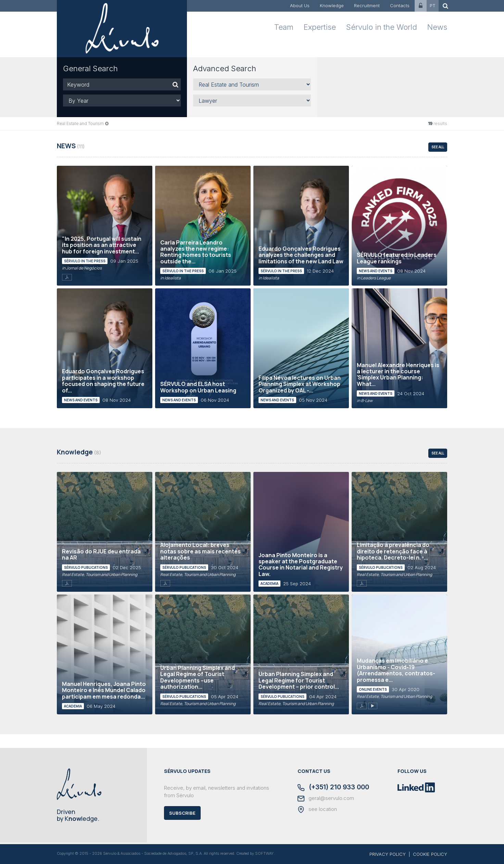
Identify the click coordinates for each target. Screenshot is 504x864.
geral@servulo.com (326, 799)
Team (284, 27)
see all (438, 147)
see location (317, 810)
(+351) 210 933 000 (333, 788)
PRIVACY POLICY (388, 854)
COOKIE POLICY (430, 854)
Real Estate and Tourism (80, 123)
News (437, 27)
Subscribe (182, 813)
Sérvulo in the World (382, 27)
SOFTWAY (264, 853)
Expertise (320, 27)
